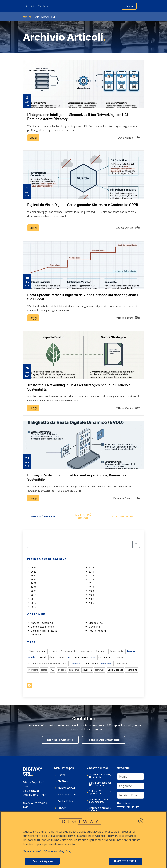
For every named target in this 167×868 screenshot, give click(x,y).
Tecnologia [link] (132, 670)
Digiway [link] (131, 651)
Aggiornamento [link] (69, 651)
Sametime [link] (74, 670)
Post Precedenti (124, 517)
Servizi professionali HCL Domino (100, 784)
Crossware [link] (101, 651)
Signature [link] (100, 670)
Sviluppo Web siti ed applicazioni (100, 792)
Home (27, 17)
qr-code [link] (62, 670)
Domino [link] (32, 657)
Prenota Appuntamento (104, 740)
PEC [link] (52, 670)
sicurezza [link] (87, 670)
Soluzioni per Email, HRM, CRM (100, 776)
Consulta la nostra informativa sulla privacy (47, 851)
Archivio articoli (66, 788)
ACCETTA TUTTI (125, 861)
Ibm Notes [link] (119, 657)
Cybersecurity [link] (116, 651)
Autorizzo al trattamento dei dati (128, 805)
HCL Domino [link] (82, 657)
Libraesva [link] (76, 664)
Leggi (33, 138)
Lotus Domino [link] (91, 664)
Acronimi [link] (53, 651)
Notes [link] (44, 670)
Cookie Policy (65, 801)
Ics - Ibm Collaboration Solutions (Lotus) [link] (48, 664)
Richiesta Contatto (60, 740)
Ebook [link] (53, 657)
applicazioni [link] (86, 651)
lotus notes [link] (107, 664)
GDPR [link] (62, 657)
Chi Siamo (63, 781)
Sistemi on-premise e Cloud (100, 809)
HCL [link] (70, 657)
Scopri (129, 6)
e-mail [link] (43, 657)
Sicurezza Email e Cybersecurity (99, 801)
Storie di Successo (68, 795)
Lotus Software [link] (123, 664)
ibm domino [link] (105, 657)
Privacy (62, 808)
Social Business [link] (115, 670)
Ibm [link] (93, 657)
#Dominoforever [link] (37, 651)
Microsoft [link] (33, 670)
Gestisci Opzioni (42, 861)
